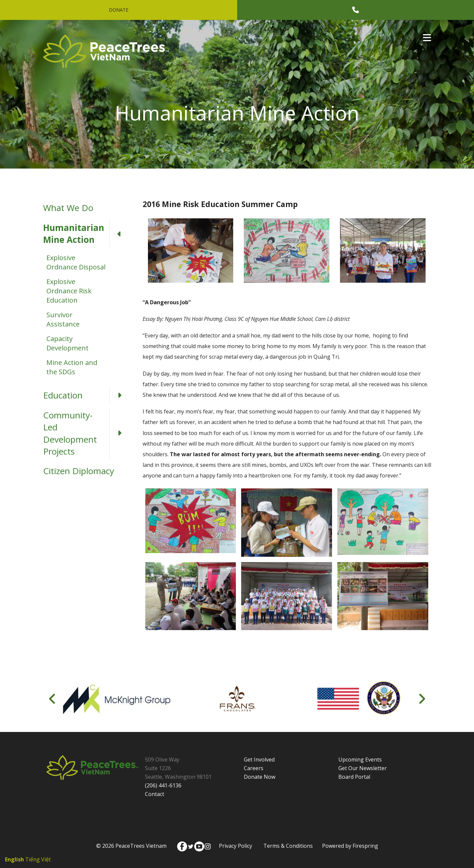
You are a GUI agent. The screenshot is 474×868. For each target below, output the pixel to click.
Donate (119, 10)
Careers (254, 768)
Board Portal (354, 777)
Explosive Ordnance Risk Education (69, 291)
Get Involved (259, 760)
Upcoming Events (360, 760)
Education (86, 395)
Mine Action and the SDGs (72, 367)
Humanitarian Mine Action (86, 234)
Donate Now (260, 777)
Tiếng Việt (38, 859)
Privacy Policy (236, 846)
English (14, 859)
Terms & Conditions (288, 846)
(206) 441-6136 (163, 785)
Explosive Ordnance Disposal (76, 262)
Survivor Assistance (63, 319)
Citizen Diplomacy (79, 471)
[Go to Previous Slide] (53, 699)
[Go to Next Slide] (422, 699)
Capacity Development (68, 343)
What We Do (68, 208)
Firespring (365, 846)
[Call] (356, 10)
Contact (155, 794)
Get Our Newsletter (363, 768)
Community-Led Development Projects (86, 433)
